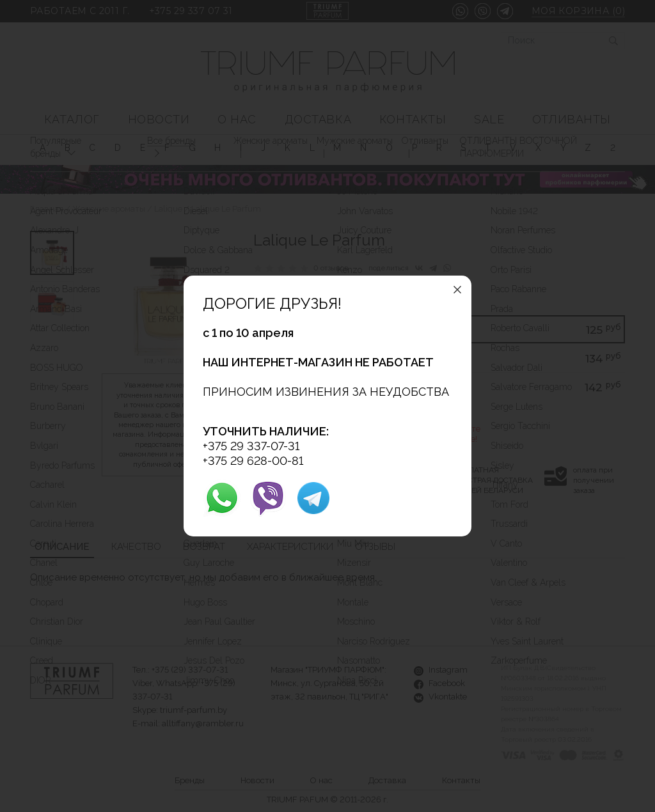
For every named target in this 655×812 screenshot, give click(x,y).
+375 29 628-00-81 (253, 461)
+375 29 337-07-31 (251, 446)
